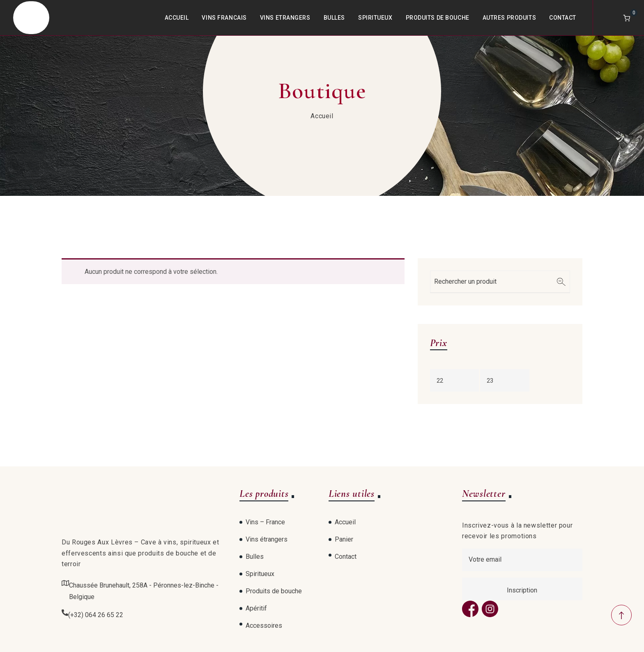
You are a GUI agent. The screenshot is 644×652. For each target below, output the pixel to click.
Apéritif (256, 608)
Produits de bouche (438, 18)
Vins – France (265, 522)
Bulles (334, 18)
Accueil (177, 18)
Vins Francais (224, 18)
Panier (344, 539)
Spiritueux (375, 18)
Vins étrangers (267, 539)
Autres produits (509, 18)
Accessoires (264, 626)
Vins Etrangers (285, 18)
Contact (563, 18)
